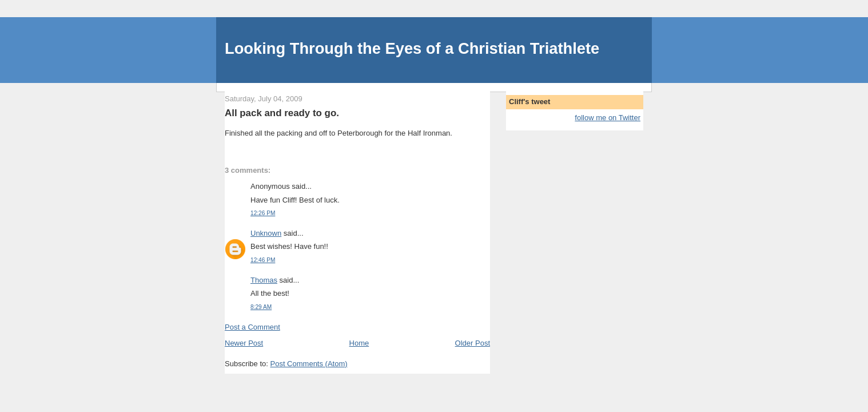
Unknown (266, 233)
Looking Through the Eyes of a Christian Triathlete (412, 48)
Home (359, 343)
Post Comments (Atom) (309, 364)
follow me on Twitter (608, 118)
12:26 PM (263, 213)
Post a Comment (252, 327)
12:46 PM (263, 260)
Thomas (264, 280)
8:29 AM (261, 307)
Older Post (473, 343)
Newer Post (244, 343)
